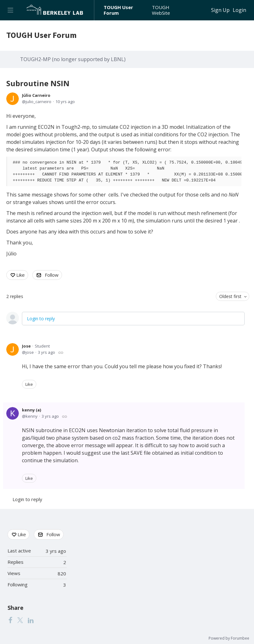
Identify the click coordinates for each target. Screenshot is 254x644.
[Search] (202, 10)
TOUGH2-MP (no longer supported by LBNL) (73, 60)
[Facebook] (10, 620)
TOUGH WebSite (161, 10)
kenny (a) (31, 410)
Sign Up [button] (220, 10)
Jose (26, 346)
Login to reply (41, 319)
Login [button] (239, 10)
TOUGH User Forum (118, 10)
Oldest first (230, 296)
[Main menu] (10, 10)
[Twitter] (20, 620)
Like (21, 275)
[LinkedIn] (31, 620)
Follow (52, 275)
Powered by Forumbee (229, 639)
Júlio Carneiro (36, 95)
